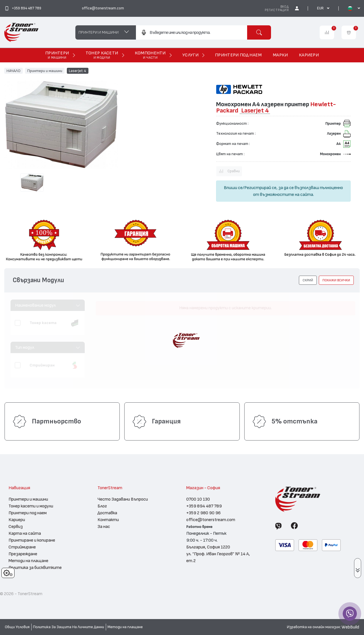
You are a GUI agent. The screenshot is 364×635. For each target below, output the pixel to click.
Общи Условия (17, 627)
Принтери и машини (45, 71)
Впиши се (233, 188)
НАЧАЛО (14, 71)
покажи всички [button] (336, 280)
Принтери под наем (28, 513)
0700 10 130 (198, 499)
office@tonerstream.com (211, 520)
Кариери (17, 520)
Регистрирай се (260, 188)
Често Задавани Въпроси (123, 499)
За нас (104, 527)
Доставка (107, 513)
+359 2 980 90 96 (203, 513)
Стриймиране (22, 547)
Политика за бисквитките (35, 568)
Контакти (108, 520)
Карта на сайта (25, 533)
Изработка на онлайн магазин (313, 627)
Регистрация (277, 10)
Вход (285, 7)
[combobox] (192, 32)
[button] (308, 280)
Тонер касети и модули (31, 506)
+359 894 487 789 (204, 506)
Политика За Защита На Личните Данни (69, 627)
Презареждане (23, 554)
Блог (102, 506)
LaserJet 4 (77, 71)
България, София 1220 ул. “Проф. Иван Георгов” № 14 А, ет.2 (218, 554)
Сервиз (16, 527)
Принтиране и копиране (32, 540)
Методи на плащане (28, 561)
